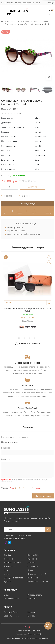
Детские (31, 563)
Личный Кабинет (11, 612)
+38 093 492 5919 (15, 539)
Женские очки (13, 22)
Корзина (31, 616)
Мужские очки (34, 559)
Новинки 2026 (34, 555)
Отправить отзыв (43, 496)
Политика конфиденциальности (28, 631)
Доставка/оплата (11, 599)
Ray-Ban (7, 555)
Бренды (26, 22)
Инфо (49, 3)
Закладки (31, 612)
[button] (50, 12)
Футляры (8, 582)
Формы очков (10, 566)
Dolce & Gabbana (40, 22)
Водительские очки (12, 563)
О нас (6, 595)
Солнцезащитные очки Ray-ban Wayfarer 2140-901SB (27, 310)
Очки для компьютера (13, 578)
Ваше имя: (6, 448)
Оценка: (5, 488)
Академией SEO (35, 634)
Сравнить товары (11, 616)
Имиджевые (33, 578)
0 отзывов (20, 113)
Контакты (32, 599)
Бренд (6, 574)
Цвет (6, 570)
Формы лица (33, 566)
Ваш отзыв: (6, 459)
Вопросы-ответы (35, 595)
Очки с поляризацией (37, 574)
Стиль (30, 570)
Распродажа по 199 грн (38, 582)
